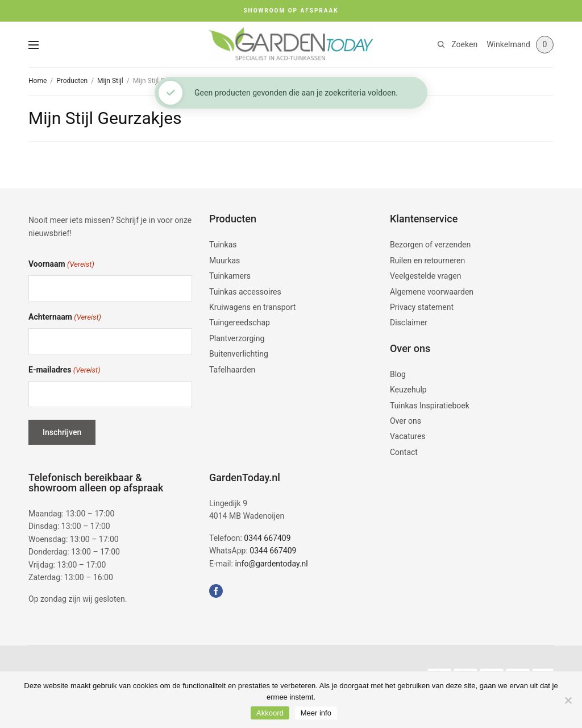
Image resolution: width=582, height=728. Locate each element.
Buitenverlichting (239, 354)
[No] (568, 700)
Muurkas (225, 260)
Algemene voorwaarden (432, 292)
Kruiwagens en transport (252, 307)
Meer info (316, 713)
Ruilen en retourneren (427, 260)
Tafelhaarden (232, 370)
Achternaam (65, 318)
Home (38, 81)
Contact (404, 452)
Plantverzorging (237, 338)
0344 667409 (267, 538)
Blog (398, 374)
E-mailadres (65, 371)
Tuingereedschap (240, 322)
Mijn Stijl (110, 81)
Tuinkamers (230, 276)
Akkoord (270, 713)
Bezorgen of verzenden (430, 245)
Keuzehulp (408, 390)
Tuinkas (223, 245)
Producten (72, 81)
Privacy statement (422, 307)
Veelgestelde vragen (425, 276)
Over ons (406, 421)
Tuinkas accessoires (245, 292)
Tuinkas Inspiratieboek (430, 406)
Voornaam (61, 265)
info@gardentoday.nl (271, 564)
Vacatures (408, 436)
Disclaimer (409, 322)
